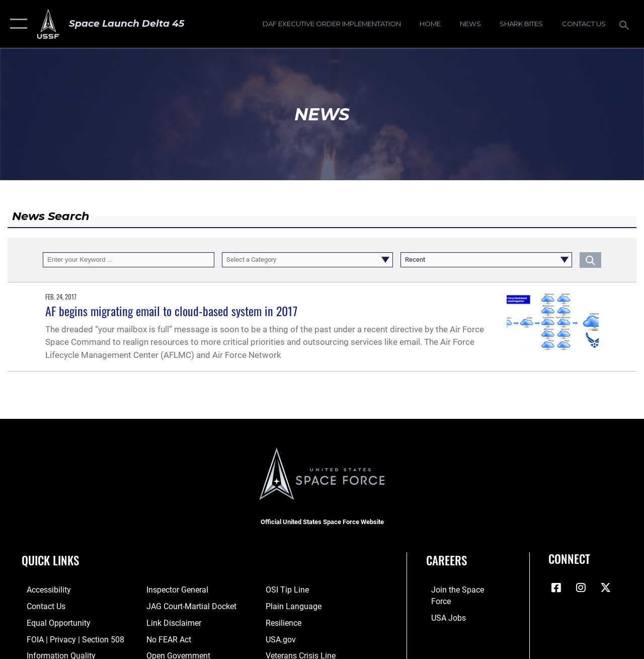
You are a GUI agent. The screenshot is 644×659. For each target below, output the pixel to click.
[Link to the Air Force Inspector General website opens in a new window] (174, 590)
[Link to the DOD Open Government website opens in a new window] (174, 654)
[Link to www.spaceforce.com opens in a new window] (462, 590)
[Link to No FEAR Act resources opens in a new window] (166, 638)
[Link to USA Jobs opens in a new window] (443, 606)
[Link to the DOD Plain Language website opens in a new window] (293, 606)
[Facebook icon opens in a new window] (556, 588)
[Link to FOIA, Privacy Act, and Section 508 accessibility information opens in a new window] (68, 638)
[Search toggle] (626, 24)
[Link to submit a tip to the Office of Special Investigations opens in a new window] (287, 590)
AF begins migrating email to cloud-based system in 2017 (171, 311)
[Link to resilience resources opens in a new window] (285, 622)
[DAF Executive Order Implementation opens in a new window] (332, 24)
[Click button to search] (590, 260)
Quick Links (50, 561)
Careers (447, 561)
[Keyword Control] (129, 260)
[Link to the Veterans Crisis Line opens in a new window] (301, 654)
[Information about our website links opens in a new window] (171, 622)
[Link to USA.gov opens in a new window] (281, 638)
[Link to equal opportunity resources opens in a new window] (52, 622)
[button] (16, 24)
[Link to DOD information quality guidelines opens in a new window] (54, 654)
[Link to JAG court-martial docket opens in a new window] (188, 606)
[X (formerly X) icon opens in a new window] (605, 588)
